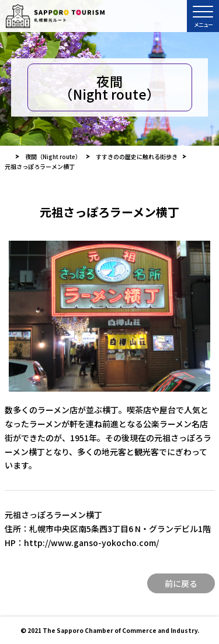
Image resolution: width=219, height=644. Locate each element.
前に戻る (181, 583)
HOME (8, 157)
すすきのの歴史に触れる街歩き (137, 156)
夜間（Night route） (53, 156)
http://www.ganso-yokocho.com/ (91, 543)
